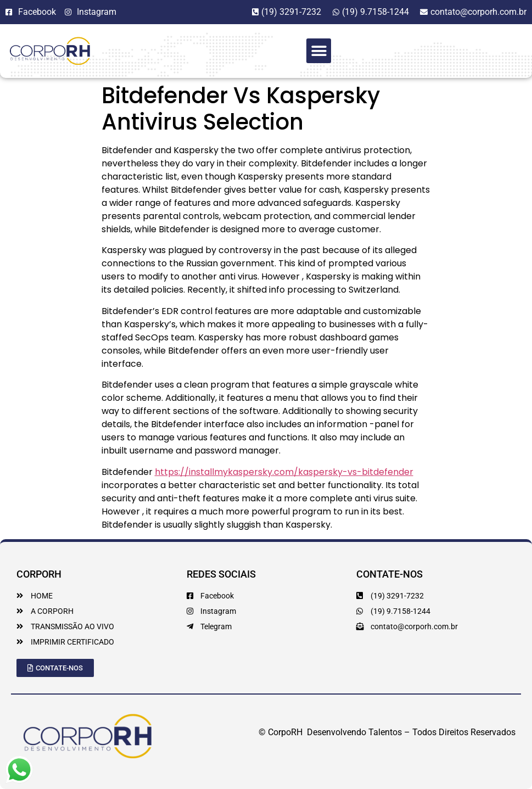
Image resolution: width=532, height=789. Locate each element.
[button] (319, 51)
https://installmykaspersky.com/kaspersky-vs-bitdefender (284, 472)
